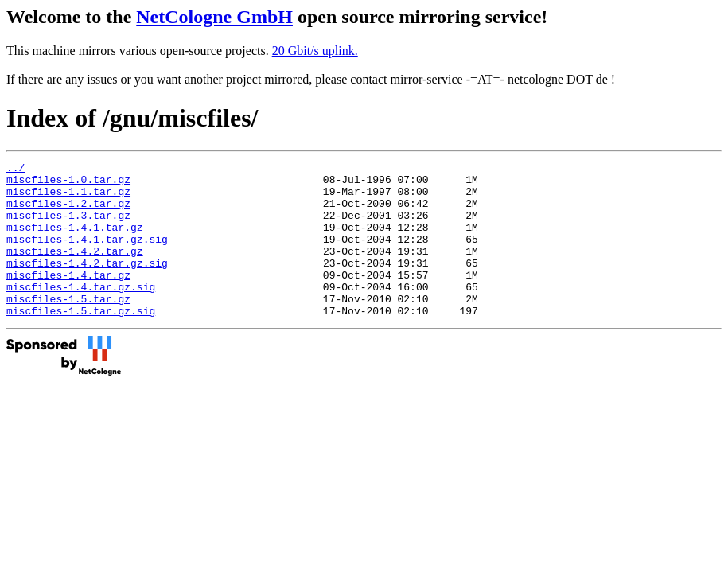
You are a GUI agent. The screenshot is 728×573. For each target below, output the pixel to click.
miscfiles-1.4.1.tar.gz (75, 241)
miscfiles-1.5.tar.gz (68, 327)
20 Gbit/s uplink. (315, 51)
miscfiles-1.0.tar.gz (68, 184)
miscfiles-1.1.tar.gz (68, 198)
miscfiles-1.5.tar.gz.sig (81, 341)
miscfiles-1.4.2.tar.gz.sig (87, 284)
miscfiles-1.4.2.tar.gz (75, 270)
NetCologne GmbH (214, 17)
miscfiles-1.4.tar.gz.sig (81, 313)
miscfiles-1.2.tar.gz (68, 212)
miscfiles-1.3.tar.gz (68, 227)
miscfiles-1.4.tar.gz (68, 298)
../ (16, 170)
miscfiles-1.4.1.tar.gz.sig (87, 255)
